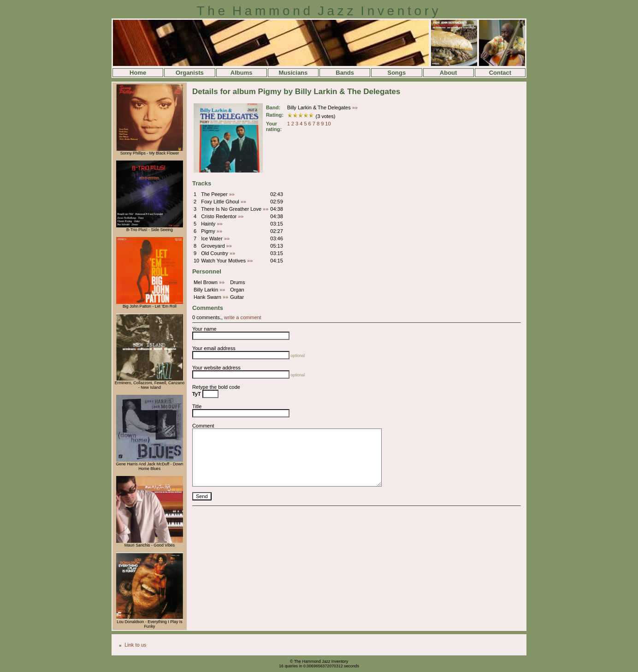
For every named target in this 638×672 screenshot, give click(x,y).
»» (355, 107)
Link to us (135, 645)
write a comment (243, 317)
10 (328, 124)
